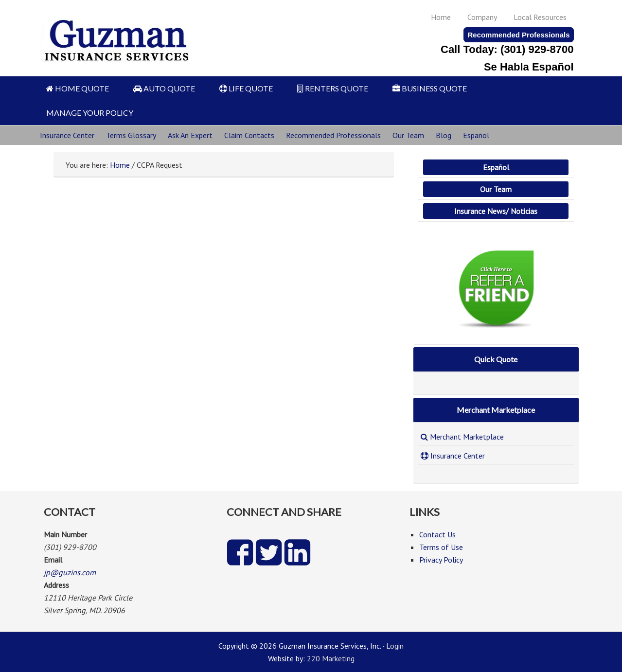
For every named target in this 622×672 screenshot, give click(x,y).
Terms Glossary (131, 135)
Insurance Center (67, 135)
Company (482, 17)
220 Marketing (331, 658)
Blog (444, 135)
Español (476, 135)
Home (441, 17)
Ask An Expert (190, 135)
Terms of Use (441, 547)
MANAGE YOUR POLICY (90, 113)
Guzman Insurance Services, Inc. (117, 35)
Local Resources (540, 17)
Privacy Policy (441, 560)
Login (395, 646)
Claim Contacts (249, 135)
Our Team (408, 135)
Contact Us (437, 534)
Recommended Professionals (518, 35)
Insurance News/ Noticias (496, 211)
